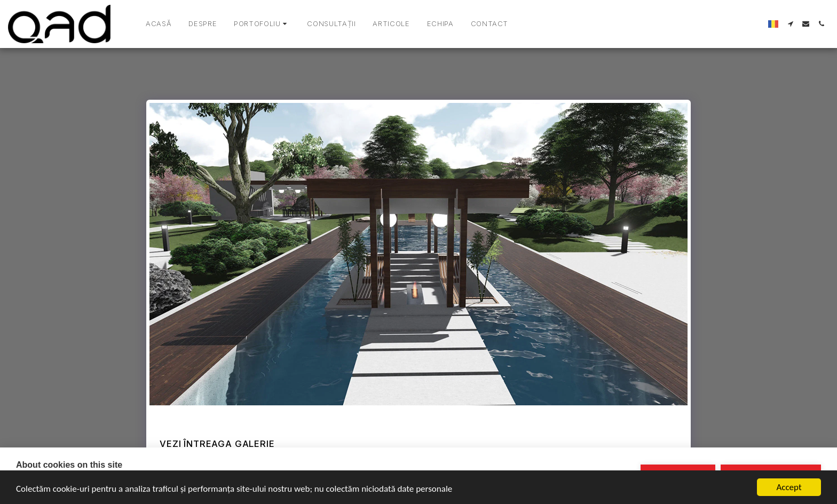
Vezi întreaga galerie (217, 444)
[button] (262, 24)
